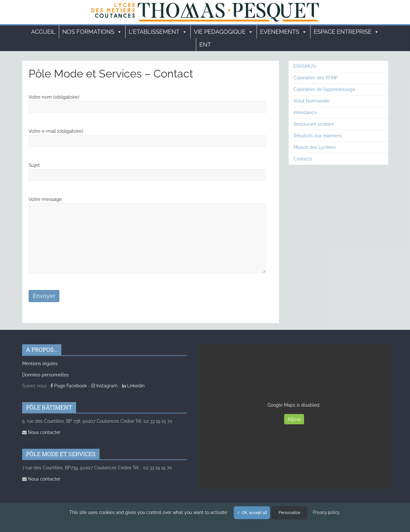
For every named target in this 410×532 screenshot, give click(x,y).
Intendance (305, 113)
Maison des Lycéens (315, 147)
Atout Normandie (311, 101)
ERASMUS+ (305, 66)
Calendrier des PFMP (316, 78)
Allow (294, 419)
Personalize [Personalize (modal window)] (289, 513)
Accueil (43, 32)
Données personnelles (45, 375)
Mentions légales (40, 364)
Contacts (303, 159)
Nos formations (92, 32)
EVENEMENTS (284, 32)
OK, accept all (252, 513)
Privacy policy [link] (326, 512)
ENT (205, 45)
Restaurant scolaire (314, 124)
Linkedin (133, 386)
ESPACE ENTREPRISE (346, 32)
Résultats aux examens (318, 136)
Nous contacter (41, 432)
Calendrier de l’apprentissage (324, 89)
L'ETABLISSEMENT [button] (158, 32)
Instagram (104, 386)
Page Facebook (69, 386)
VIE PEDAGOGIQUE (224, 32)
